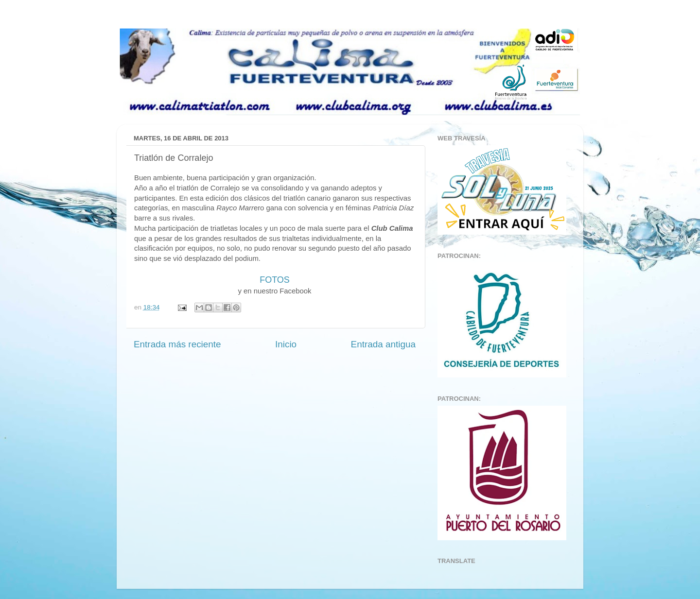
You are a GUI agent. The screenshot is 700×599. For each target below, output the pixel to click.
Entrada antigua (383, 344)
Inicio (286, 344)
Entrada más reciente (177, 344)
